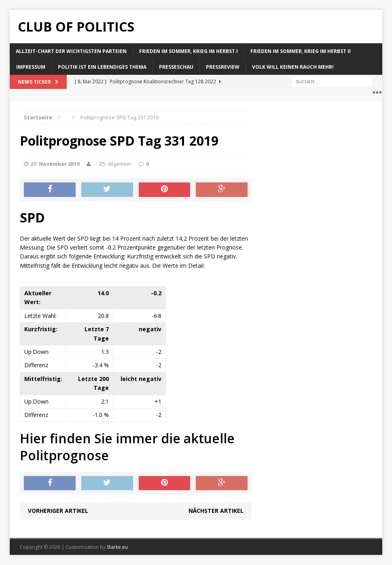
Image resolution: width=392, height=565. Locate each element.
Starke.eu (117, 547)
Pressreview (223, 67)
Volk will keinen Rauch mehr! (293, 67)
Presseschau (176, 67)
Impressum (31, 67)
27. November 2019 (55, 164)
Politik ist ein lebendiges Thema (102, 67)
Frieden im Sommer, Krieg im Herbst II (301, 51)
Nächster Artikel (216, 511)
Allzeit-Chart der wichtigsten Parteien (71, 51)
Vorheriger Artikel (58, 511)
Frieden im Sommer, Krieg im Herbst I (189, 51)
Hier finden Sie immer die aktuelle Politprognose (127, 447)
